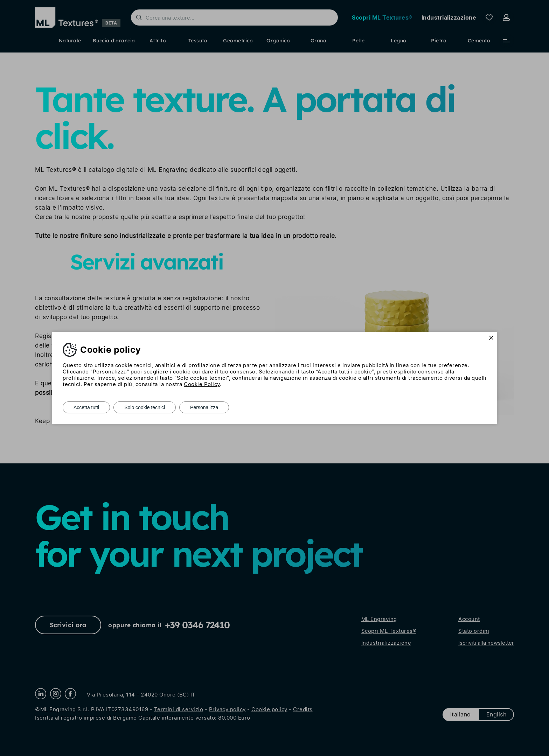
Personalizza (204, 407)
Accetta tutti (86, 407)
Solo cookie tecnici (145, 407)
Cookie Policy (202, 384)
